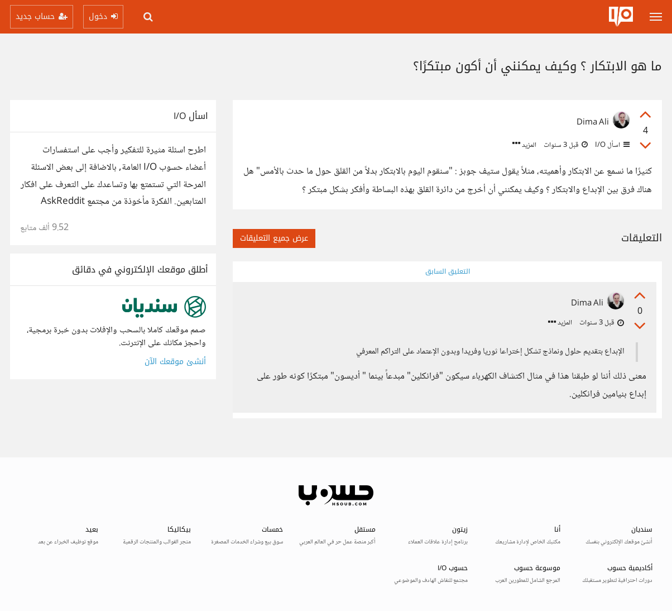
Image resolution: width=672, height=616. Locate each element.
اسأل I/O (611, 145)
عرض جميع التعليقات (274, 238)
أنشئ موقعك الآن (175, 362)
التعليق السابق (448, 271)
